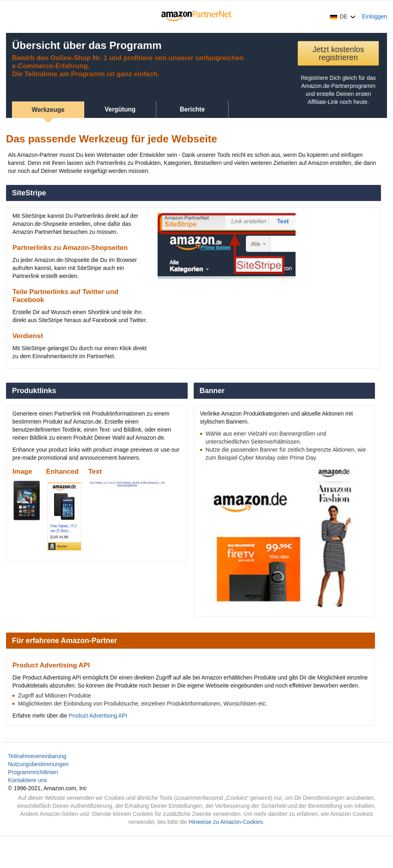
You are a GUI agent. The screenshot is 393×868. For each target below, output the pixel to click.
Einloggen (375, 16)
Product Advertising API (98, 716)
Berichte (192, 109)
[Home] (197, 16)
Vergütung (120, 109)
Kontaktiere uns (27, 780)
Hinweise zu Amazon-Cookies (226, 822)
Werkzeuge (48, 110)
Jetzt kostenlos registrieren (338, 53)
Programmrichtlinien (33, 772)
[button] (343, 16)
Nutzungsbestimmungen (38, 764)
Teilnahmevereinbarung (37, 756)
